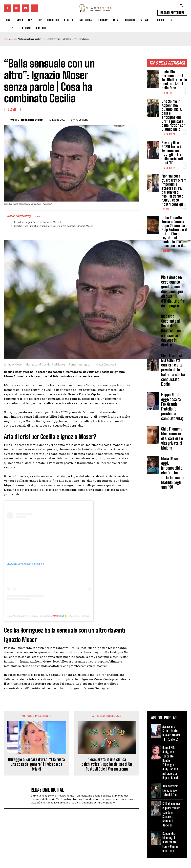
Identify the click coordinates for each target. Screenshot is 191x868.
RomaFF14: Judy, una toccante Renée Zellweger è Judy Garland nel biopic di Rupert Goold (170, 763)
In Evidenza (169, 134)
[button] (181, 6)
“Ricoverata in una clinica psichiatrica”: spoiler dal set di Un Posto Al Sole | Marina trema (107, 764)
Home (6, 39)
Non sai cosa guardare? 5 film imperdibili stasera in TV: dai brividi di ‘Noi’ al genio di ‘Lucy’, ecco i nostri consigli (174, 190)
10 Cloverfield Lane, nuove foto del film (170, 790)
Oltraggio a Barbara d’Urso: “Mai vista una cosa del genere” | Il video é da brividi (36, 764)
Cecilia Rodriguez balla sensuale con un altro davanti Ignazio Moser (54, 226)
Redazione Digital (32, 120)
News (166, 209)
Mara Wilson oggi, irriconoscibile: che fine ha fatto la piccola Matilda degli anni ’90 (173, 473)
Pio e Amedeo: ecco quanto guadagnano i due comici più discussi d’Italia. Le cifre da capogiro (173, 292)
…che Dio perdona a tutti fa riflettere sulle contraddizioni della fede (174, 80)
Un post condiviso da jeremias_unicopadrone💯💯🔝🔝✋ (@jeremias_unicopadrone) (51, 616)
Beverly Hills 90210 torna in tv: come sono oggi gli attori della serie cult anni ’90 (172, 153)
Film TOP (168, 93)
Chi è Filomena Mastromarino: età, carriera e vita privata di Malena (172, 438)
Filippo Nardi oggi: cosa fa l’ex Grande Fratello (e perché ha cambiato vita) (172, 406)
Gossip (13, 39)
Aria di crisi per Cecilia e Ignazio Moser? (37, 222)
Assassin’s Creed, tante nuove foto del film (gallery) (171, 733)
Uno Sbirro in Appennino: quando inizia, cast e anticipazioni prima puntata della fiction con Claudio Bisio (174, 115)
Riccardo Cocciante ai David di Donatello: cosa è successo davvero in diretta (173, 331)
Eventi (166, 251)
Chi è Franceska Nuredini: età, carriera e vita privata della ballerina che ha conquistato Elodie (173, 370)
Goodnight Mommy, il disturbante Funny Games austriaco (170, 842)
